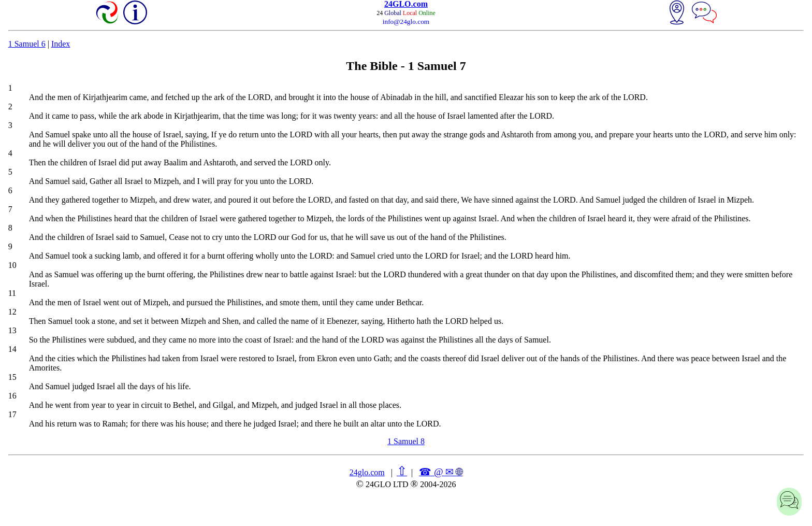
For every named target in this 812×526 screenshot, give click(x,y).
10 (12, 265)
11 (12, 293)
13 (12, 330)
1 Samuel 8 (406, 441)
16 (12, 396)
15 (12, 377)
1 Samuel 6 (27, 44)
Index (61, 44)
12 (12, 312)
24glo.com (367, 472)
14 (12, 349)
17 (12, 414)
